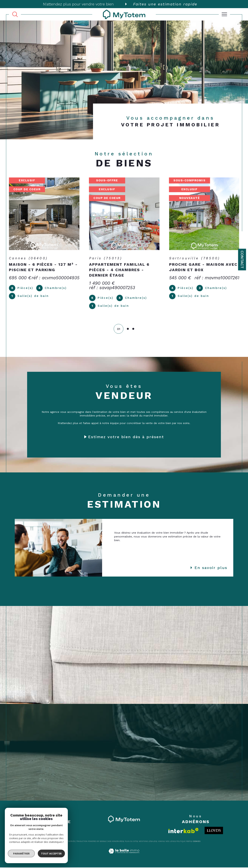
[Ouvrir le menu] (224, 14)
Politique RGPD (184, 842)
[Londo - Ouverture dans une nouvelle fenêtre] (214, 831)
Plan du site (131, 842)
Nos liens (170, 842)
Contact (242, 260)
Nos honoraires (115, 842)
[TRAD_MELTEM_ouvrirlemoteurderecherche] (15, 14)
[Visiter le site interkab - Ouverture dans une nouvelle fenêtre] (183, 831)
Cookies (197, 842)
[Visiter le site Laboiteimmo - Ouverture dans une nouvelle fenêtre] (124, 856)
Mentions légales (147, 842)
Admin (161, 842)
